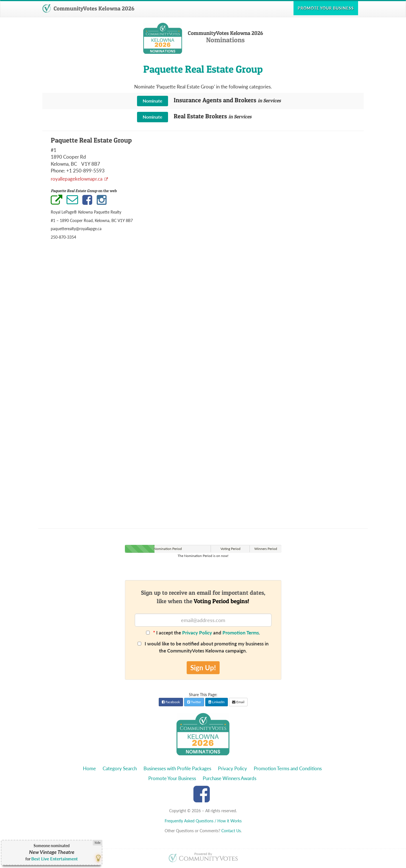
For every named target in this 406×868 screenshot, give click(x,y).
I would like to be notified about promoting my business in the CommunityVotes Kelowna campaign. (203, 647)
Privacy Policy (197, 633)
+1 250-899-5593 (85, 171)
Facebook (171, 702)
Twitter (194, 702)
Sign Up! (203, 668)
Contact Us (231, 831)
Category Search (120, 768)
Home (89, 768)
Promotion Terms (241, 633)
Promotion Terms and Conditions (288, 768)
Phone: (58, 171)
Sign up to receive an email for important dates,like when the (203, 597)
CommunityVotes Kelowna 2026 (88, 8)
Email (238, 702)
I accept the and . (203, 633)
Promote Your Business (172, 778)
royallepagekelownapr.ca (77, 179)
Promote (326, 8)
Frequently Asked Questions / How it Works (203, 821)
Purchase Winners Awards (230, 778)
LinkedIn (217, 702)
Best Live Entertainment (55, 859)
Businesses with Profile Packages (177, 768)
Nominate (153, 101)
